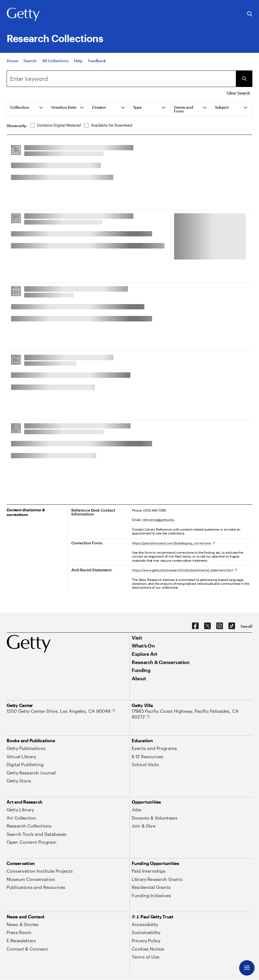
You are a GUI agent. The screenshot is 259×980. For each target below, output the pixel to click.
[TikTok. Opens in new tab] (232, 626)
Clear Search (238, 93)
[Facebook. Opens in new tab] (195, 626)
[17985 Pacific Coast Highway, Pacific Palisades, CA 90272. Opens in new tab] (192, 714)
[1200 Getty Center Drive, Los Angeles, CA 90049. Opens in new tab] (61, 711)
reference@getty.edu (158, 520)
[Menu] (247, 968)
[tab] (27, 109)
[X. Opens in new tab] (207, 626)
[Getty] (23, 15)
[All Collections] (55, 61)
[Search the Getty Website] (250, 14)
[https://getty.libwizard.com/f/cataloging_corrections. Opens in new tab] (173, 543)
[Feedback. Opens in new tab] (97, 61)
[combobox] (121, 79)
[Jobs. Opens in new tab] (137, 810)
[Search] (30, 61)
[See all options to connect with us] (246, 626)
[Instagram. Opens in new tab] (220, 626)
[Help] (78, 61)
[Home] (12, 61)
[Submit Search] (244, 79)
